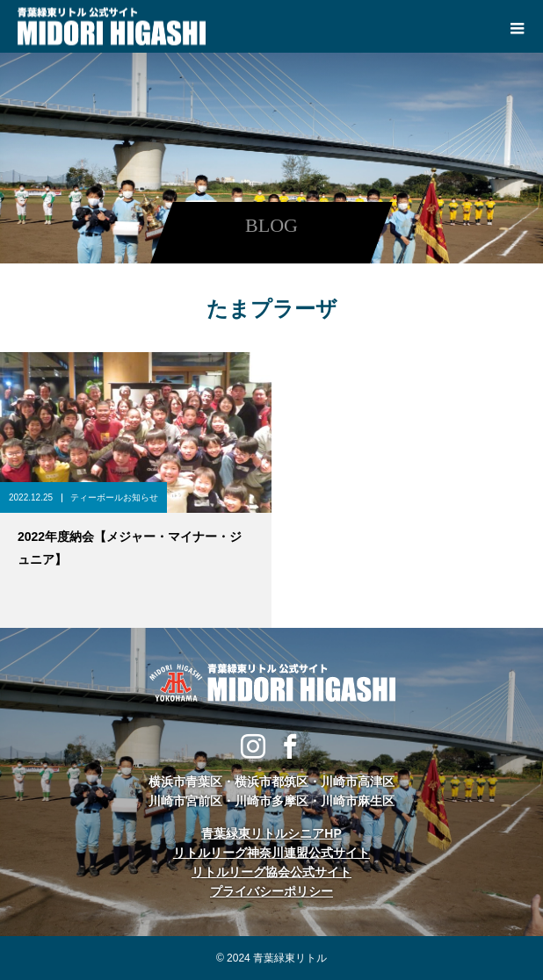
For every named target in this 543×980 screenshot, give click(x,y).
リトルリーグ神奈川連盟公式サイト (271, 853)
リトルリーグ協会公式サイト (271, 872)
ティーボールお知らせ (114, 497)
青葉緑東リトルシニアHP (271, 833)
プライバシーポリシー (271, 891)
